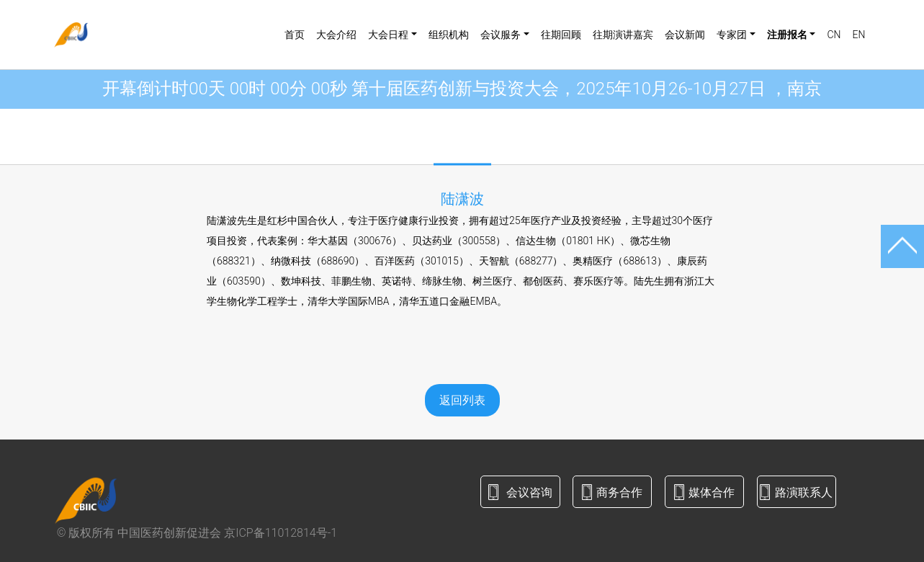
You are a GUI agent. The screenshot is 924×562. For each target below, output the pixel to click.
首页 (295, 35)
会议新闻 (685, 35)
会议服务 (501, 35)
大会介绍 (336, 35)
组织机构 (449, 35)
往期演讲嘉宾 (623, 35)
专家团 (732, 35)
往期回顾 (561, 35)
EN (858, 35)
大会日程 (388, 35)
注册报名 (787, 35)
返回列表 (462, 400)
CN (834, 35)
